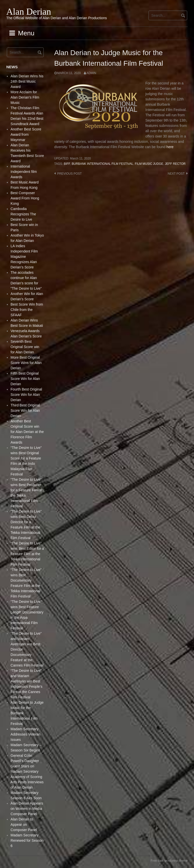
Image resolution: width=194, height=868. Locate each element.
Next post (176, 174)
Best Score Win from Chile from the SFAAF (27, 310)
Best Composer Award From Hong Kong (25, 198)
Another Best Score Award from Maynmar (26, 134)
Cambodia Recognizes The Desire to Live (23, 214)
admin (91, 73)
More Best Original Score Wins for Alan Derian (26, 363)
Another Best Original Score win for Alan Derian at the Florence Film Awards (27, 432)
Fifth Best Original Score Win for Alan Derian (25, 379)
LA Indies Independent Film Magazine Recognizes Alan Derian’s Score (24, 257)
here (170, 147)
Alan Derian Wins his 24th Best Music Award (27, 81)
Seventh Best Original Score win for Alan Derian (25, 347)
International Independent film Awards (24, 172)
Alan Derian (29, 12)
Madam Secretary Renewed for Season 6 (27, 840)
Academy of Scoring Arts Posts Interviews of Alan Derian (27, 782)
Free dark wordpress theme (169, 861)
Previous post (70, 174)
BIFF (67, 164)
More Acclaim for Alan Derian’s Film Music (25, 97)
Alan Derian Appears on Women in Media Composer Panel (27, 809)
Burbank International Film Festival (103, 164)
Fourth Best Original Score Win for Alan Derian (26, 395)
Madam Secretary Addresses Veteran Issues (26, 734)
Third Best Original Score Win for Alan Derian (25, 410)
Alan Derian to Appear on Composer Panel (24, 825)
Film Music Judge (149, 164)
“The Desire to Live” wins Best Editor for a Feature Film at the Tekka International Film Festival (27, 554)
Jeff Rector (175, 164)
